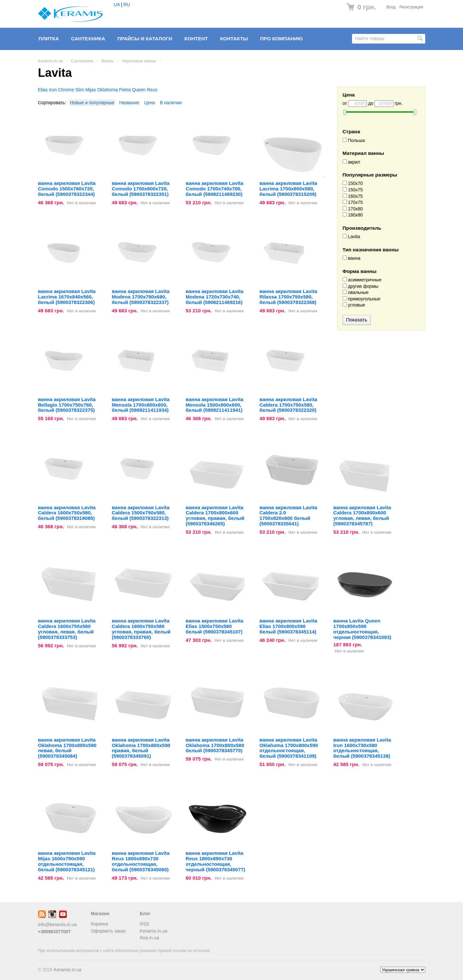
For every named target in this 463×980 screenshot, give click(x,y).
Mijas (91, 90)
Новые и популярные (92, 103)
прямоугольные (362, 299)
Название (129, 103)
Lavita (351, 237)
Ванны (107, 61)
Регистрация (411, 7)
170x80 (353, 209)
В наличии (171, 103)
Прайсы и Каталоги (145, 39)
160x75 (353, 196)
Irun (53, 90)
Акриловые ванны (139, 61)
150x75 (353, 190)
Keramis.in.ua (50, 61)
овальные (356, 292)
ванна (352, 258)
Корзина (99, 924)
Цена (150, 103)
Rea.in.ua (149, 938)
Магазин (100, 914)
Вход (391, 7)
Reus (152, 90)
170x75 (353, 202)
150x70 (353, 183)
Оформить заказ (108, 931)
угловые (354, 305)
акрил (352, 162)
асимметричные (362, 280)
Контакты (234, 39)
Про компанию (281, 39)
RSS (144, 924)
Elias (43, 90)
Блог (145, 914)
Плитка (49, 39)
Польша (354, 140)
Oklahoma (107, 90)
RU (127, 5)
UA (117, 5)
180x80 (353, 215)
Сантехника (88, 39)
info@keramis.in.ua (57, 924)
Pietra (125, 90)
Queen (139, 90)
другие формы (361, 286)
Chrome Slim (71, 90)
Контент (196, 39)
